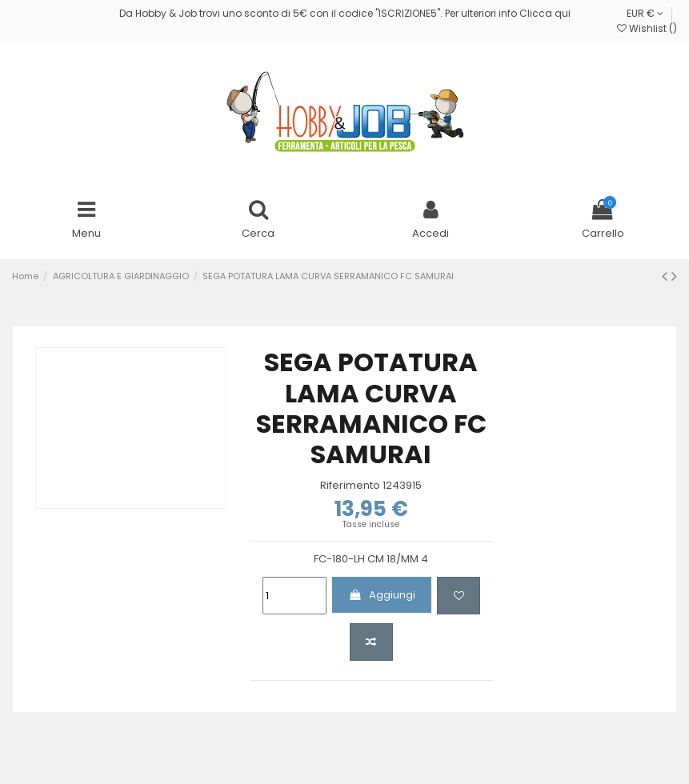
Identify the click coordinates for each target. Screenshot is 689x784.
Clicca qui (545, 13)
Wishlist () (647, 28)
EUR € (645, 13)
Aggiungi (382, 595)
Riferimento (350, 486)
